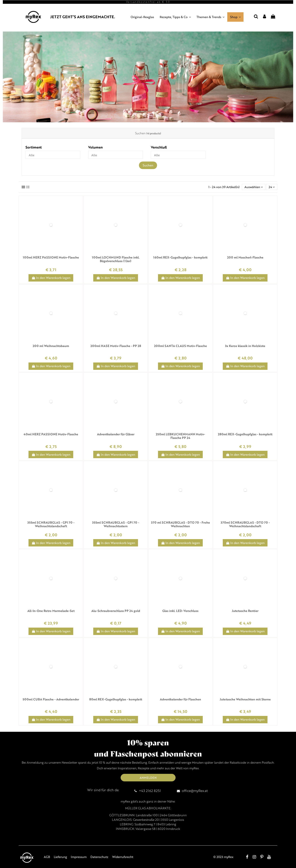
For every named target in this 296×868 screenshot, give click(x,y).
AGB (47, 857)
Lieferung (60, 857)
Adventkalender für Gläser (116, 434)
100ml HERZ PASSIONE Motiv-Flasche (51, 257)
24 (272, 187)
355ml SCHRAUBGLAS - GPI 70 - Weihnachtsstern (116, 524)
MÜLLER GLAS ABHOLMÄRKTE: (148, 808)
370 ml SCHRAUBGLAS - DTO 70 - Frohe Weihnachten (180, 524)
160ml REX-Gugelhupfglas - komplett (180, 257)
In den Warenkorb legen (51, 278)
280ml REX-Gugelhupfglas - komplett (245, 434)
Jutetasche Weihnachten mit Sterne (245, 699)
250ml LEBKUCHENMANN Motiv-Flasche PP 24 (180, 436)
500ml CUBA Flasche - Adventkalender (51, 699)
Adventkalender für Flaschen (180, 699)
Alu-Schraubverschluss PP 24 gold (116, 611)
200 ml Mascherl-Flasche (245, 257)
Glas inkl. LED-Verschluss (180, 611)
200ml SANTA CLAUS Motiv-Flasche (180, 346)
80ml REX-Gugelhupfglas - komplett (116, 699)
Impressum (79, 857)
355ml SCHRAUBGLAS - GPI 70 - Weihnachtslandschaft (51, 524)
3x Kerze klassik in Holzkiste (245, 346)
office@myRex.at (195, 791)
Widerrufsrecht (123, 857)
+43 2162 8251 (150, 791)
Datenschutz (99, 857)
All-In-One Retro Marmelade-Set (51, 611)
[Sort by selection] (254, 187)
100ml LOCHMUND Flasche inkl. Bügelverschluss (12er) (116, 259)
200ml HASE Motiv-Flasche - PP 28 (116, 346)
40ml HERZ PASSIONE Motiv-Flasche (51, 434)
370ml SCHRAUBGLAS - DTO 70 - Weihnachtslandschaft (245, 524)
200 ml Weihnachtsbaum (51, 346)
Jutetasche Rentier (245, 611)
